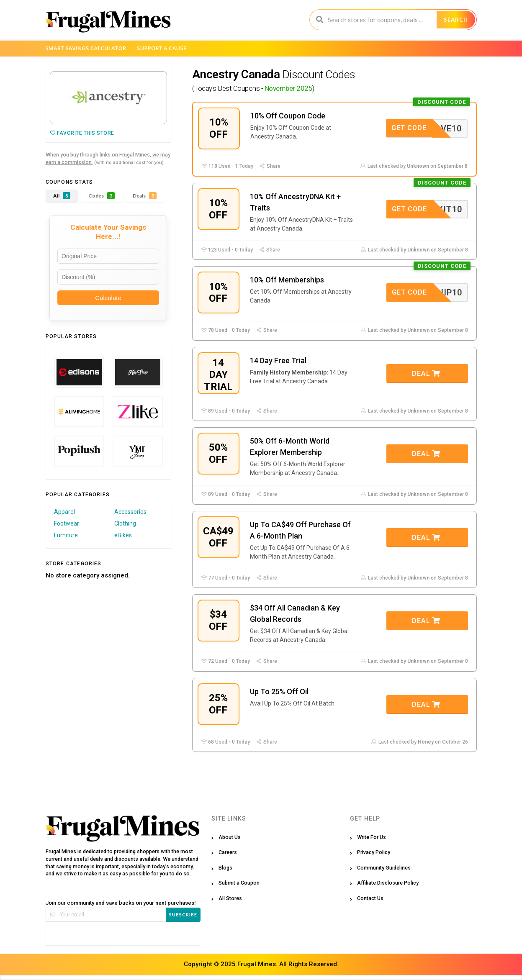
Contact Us (370, 898)
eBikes (123, 535)
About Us (230, 837)
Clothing (125, 523)
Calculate (108, 298)
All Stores (230, 898)
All (62, 196)
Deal (426, 373)
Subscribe (183, 915)
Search (456, 20)
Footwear (67, 523)
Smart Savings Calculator (86, 48)
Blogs (225, 868)
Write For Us (372, 837)
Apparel (64, 512)
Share (270, 166)
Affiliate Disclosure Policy (388, 883)
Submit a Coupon (239, 883)
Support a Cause (162, 48)
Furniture (66, 535)
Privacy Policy (374, 852)
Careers (228, 852)
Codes (102, 196)
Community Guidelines (384, 868)
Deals (145, 196)
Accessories (130, 512)
